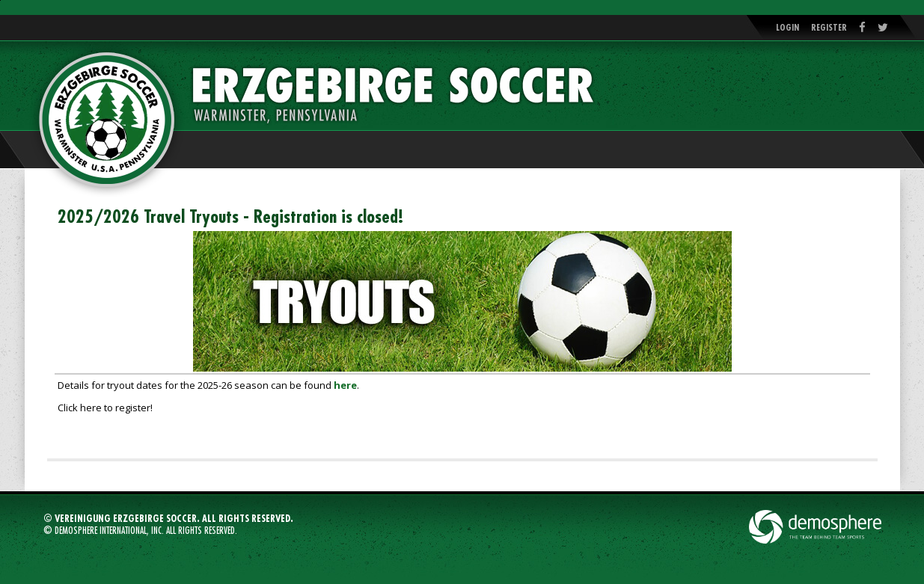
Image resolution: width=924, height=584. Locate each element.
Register (829, 28)
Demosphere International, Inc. (109, 531)
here (345, 385)
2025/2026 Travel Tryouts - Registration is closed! (230, 217)
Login (787, 28)
